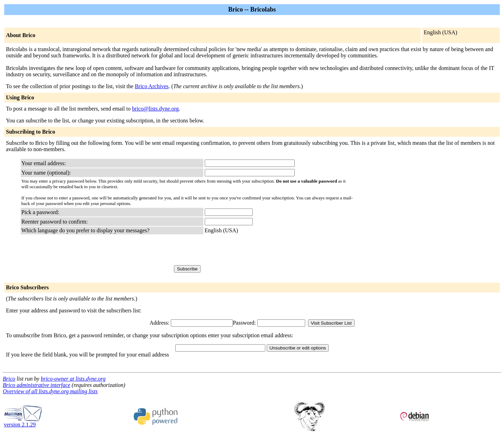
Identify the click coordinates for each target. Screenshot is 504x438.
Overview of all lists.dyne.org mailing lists (50, 391)
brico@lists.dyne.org (155, 109)
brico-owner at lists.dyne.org (73, 379)
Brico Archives (152, 86)
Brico (9, 379)
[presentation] (258, 249)
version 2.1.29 (23, 422)
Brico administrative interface (37, 385)
